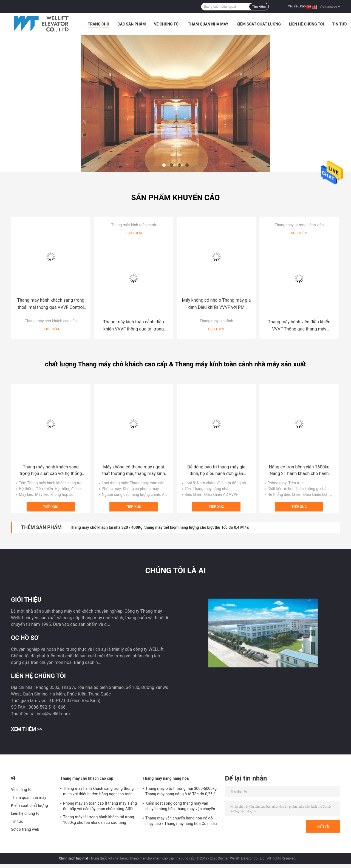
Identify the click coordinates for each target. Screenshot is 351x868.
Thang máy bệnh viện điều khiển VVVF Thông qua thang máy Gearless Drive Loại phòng (299, 326)
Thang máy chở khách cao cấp (51, 321)
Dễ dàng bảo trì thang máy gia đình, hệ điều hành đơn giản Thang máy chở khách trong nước (216, 471)
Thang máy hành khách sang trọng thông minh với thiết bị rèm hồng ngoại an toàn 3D (98, 792)
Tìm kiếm (259, 7)
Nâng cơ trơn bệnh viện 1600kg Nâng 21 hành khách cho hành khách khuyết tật (299, 471)
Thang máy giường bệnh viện (299, 225)
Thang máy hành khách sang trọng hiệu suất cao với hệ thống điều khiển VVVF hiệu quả (51, 471)
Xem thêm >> (27, 729)
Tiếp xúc (51, 507)
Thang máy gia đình (216, 321)
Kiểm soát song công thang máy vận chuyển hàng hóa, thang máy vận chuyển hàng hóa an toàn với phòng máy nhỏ (180, 807)
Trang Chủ (98, 24)
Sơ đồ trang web (25, 829)
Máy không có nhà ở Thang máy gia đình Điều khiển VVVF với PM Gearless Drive (216, 304)
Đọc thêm (51, 329)
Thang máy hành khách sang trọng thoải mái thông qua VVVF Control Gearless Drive (51, 304)
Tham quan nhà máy (208, 24)
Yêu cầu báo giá (299, 6)
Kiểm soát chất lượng (259, 24)
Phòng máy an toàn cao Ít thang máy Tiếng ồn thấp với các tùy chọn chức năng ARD (100, 806)
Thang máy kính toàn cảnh (134, 225)
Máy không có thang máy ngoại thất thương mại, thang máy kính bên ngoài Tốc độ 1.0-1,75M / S (134, 471)
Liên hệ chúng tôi (306, 24)
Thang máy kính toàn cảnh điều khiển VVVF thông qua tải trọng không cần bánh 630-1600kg (134, 326)
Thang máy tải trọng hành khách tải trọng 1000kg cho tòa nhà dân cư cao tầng (99, 820)
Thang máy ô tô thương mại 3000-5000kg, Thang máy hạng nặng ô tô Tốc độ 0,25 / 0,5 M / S (181, 792)
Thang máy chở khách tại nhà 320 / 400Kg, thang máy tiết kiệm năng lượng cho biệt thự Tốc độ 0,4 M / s (159, 527)
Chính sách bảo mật (73, 858)
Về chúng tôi (167, 24)
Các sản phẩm (131, 24)
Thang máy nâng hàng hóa (166, 778)
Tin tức (339, 24)
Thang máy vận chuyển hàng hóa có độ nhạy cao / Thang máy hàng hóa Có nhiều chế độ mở (181, 822)
